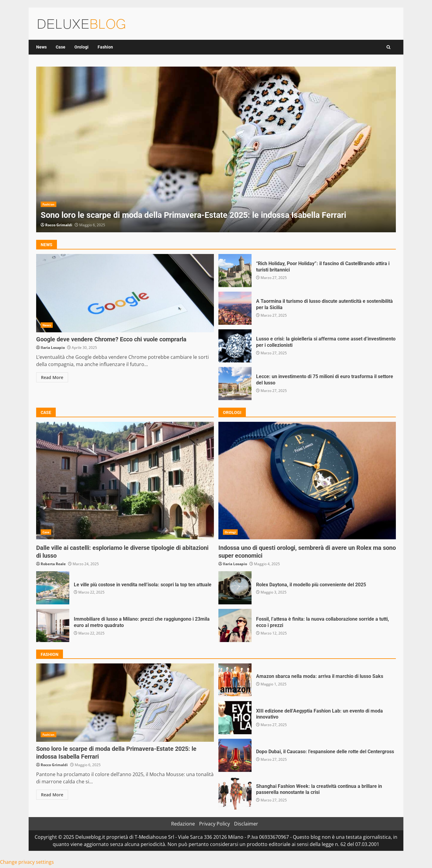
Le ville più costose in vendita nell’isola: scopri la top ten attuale (53, 588)
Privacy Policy (214, 824)
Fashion (105, 47)
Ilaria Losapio (53, 348)
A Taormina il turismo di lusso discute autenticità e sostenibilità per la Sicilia (235, 308)
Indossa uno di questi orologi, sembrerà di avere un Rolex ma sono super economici (307, 481)
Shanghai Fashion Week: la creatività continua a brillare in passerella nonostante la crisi (235, 793)
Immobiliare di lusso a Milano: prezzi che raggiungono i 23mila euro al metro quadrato (53, 625)
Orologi (81, 47)
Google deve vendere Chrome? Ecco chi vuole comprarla (125, 293)
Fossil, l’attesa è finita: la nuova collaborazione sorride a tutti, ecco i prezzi (235, 625)
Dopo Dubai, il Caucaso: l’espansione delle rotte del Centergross (235, 755)
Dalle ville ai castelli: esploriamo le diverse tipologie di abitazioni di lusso (125, 481)
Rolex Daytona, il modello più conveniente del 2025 (235, 588)
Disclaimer (246, 824)
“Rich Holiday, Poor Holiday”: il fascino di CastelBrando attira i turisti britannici (235, 271)
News (41, 47)
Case (61, 47)
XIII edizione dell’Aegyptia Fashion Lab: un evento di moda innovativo (235, 718)
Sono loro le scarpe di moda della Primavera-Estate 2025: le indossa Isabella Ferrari (216, 149)
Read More (52, 377)
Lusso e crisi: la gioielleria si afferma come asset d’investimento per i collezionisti (235, 346)
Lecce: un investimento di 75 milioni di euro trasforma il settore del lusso (235, 384)
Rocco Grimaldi (59, 225)
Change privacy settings (27, 862)
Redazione (183, 824)
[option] (216, 149)
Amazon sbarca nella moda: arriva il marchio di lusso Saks (235, 680)
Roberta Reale (53, 564)
